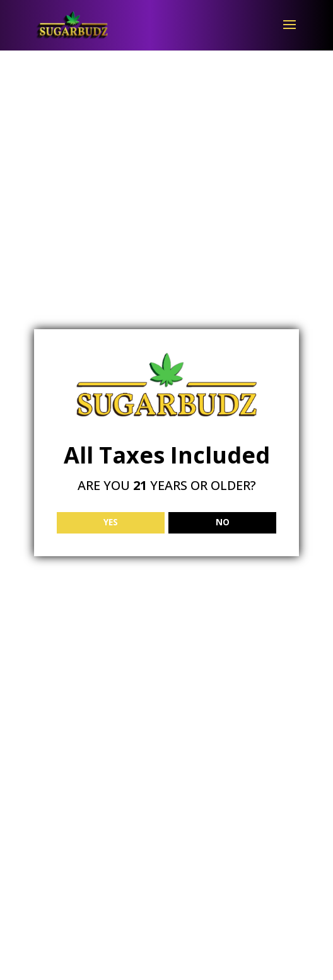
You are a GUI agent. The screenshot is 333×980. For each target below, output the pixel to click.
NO (223, 522)
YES (111, 522)
